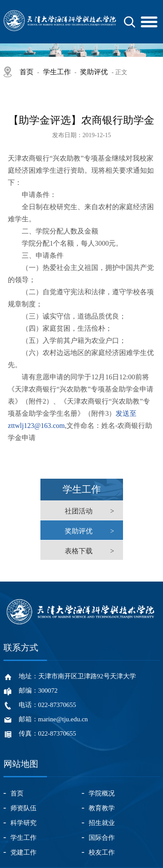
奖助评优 (94, 72)
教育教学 (102, 808)
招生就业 (102, 823)
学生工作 (57, 72)
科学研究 (23, 823)
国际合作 (102, 838)
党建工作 (23, 852)
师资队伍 (23, 808)
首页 (27, 72)
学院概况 (102, 793)
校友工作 (102, 852)
